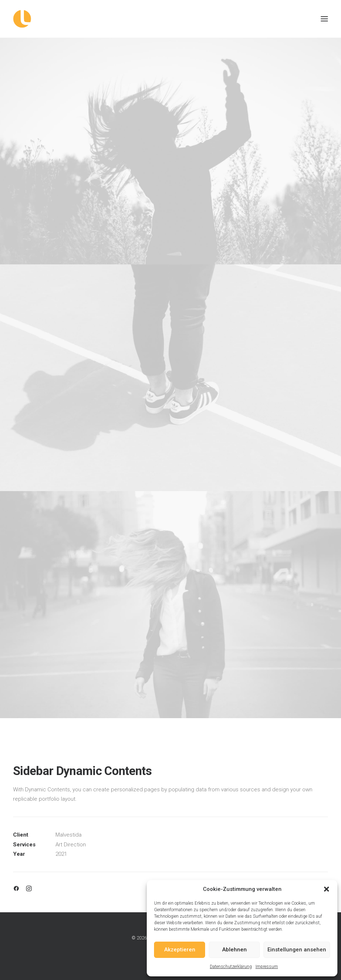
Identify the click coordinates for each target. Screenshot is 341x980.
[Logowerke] (170, 19)
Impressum (267, 967)
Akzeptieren (180, 950)
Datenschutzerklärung (231, 967)
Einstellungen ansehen (297, 950)
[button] (327, 889)
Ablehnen (234, 950)
